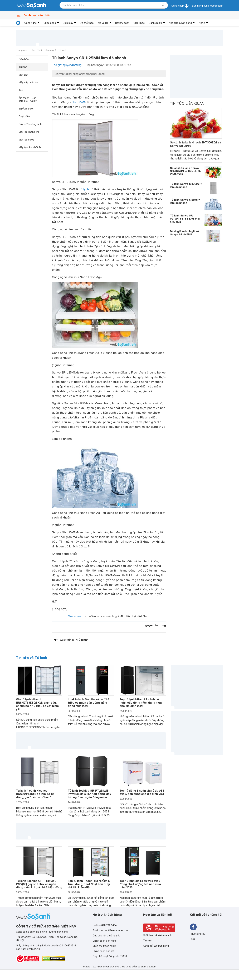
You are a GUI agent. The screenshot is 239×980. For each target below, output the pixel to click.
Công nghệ (30, 23)
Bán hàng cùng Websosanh (208, 6)
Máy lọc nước (26, 140)
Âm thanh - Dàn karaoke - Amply (28, 99)
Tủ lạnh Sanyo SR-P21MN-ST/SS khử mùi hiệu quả (185, 219)
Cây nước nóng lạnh (30, 124)
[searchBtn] (163, 5)
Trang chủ (22, 50)
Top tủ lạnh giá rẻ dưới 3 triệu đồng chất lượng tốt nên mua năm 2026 (140, 884)
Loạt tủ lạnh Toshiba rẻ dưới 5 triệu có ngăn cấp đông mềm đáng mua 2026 (88, 702)
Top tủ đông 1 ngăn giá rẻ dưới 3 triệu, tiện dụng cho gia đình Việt (142, 792)
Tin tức (36, 50)
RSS (192, 939)
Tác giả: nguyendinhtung (67, 65)
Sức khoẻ (139, 23)
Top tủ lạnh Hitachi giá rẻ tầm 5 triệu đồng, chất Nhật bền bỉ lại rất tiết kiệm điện (89, 884)
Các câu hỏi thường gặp (107, 936)
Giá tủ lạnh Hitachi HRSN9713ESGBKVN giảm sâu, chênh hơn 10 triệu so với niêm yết (37, 704)
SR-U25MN (79, 102)
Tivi (21, 90)
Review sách (122, 23)
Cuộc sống (50, 23)
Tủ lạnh (62, 50)
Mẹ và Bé (103, 23)
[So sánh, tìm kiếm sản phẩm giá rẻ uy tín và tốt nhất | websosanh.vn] (32, 6)
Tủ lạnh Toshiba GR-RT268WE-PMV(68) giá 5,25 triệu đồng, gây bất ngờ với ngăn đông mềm (89, 794)
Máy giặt (23, 75)
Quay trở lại (74, 640)
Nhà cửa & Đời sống (180, 23)
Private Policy (197, 934)
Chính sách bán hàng (105, 941)
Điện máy (68, 23)
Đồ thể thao (87, 23)
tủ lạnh (84, 189)
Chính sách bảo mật (104, 951)
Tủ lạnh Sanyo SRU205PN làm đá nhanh (186, 185)
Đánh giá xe (155, 23)
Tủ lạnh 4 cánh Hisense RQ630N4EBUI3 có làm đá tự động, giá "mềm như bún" (35, 794)
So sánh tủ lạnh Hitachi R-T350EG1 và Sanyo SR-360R (196, 144)
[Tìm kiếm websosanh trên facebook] (193, 927)
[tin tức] (18, 23)
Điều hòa (24, 59)
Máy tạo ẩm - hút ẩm (30, 147)
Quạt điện (24, 116)
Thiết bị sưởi (26, 109)
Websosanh (76, 616)
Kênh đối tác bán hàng (156, 946)
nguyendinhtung (155, 625)
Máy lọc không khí (29, 132)
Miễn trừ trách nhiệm (104, 946)
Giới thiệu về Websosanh (157, 935)
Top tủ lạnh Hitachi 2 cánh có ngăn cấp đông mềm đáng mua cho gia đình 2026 (141, 702)
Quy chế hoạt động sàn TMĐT (110, 956)
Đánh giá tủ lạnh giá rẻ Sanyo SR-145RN (184, 233)
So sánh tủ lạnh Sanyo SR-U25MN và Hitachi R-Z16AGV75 (186, 171)
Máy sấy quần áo (28, 82)
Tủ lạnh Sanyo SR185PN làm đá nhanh (185, 201)
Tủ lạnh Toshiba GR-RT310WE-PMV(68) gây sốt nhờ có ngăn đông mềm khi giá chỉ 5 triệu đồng (39, 884)
